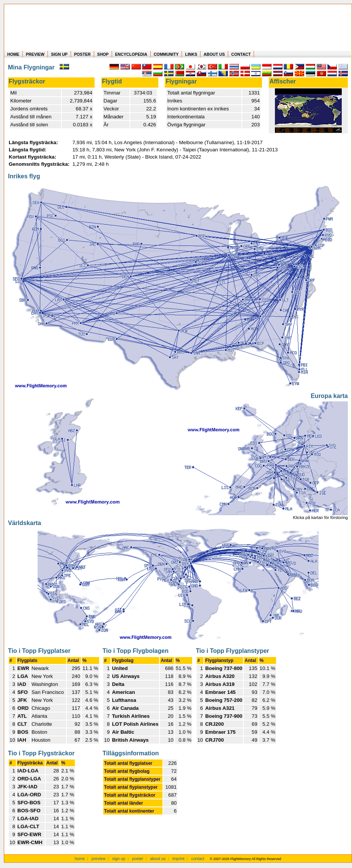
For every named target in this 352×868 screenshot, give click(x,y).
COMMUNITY (166, 54)
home (80, 859)
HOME (13, 54)
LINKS (191, 54)
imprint (178, 859)
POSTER (82, 54)
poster (138, 859)
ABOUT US (214, 54)
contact (198, 859)
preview (99, 859)
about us (158, 859)
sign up (119, 859)
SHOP (103, 54)
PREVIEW (35, 54)
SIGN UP (59, 54)
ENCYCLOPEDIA (131, 54)
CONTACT (241, 54)
